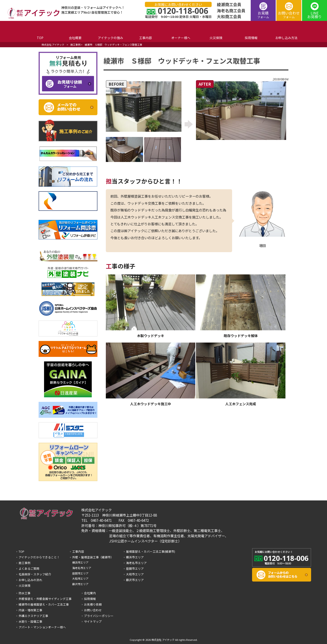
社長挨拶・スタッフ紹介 (35, 574)
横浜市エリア (80, 562)
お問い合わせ (289, 15)
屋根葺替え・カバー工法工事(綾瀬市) (151, 551)
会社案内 (90, 593)
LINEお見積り (315, 15)
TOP (21, 551)
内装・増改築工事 (30, 610)
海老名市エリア (82, 568)
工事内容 (78, 551)
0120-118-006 (183, 11)
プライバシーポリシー (99, 616)
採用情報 (90, 599)
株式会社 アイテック (53, 45)
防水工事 (25, 593)
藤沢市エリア (80, 584)
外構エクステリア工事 (33, 616)
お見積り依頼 (93, 604)
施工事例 (75, 45)
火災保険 (25, 586)
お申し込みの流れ (30, 580)
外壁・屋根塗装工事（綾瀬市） (93, 557)
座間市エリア (80, 573)
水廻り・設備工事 (30, 621)
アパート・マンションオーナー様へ (42, 627)
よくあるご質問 (29, 568)
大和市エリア (80, 578)
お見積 (263, 15)
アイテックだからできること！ (39, 557)
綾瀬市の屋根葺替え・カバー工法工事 (44, 604)
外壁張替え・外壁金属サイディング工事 (45, 599)
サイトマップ (93, 621)
